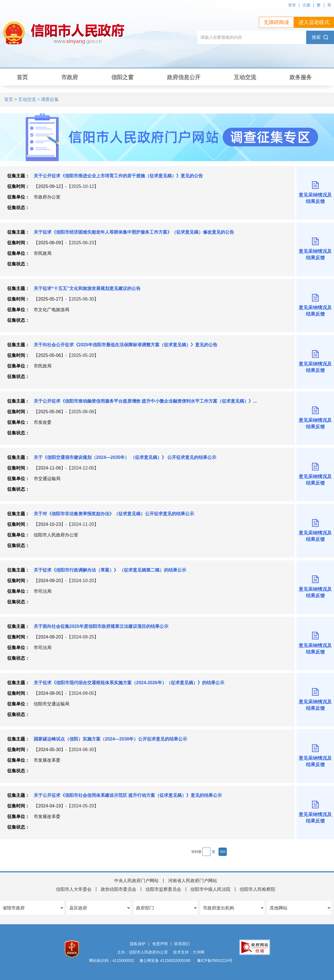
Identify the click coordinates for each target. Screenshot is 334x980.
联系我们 (182, 944)
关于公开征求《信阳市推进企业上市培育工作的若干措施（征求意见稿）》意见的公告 (118, 176)
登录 (292, 5)
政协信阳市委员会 (119, 889)
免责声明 (160, 944)
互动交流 (245, 77)
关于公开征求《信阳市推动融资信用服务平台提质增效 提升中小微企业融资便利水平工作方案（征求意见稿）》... (145, 401)
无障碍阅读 (276, 22)
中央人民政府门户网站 (136, 881)
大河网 (198, 952)
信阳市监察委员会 (163, 889)
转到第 (197, 852)
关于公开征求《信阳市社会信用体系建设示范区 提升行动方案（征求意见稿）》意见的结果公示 (128, 795)
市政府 (70, 77)
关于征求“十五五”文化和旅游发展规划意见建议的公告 (87, 288)
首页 (22, 77)
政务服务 (301, 77)
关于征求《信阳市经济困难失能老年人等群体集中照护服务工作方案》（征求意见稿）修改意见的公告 (134, 232)
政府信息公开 (184, 77)
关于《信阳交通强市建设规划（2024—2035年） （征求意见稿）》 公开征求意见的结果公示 (125, 457)
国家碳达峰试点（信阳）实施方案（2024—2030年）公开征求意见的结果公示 (110, 739)
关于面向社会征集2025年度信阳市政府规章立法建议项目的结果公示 (101, 626)
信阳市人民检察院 (257, 889)
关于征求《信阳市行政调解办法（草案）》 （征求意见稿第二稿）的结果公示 (110, 570)
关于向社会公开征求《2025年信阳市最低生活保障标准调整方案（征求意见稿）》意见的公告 (126, 345)
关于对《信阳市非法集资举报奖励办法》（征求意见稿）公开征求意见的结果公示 (114, 514)
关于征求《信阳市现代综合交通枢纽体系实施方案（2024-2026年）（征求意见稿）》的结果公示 (129, 683)
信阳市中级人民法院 (210, 889)
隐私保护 (138, 944)
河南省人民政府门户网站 (193, 881)
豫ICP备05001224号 (214, 960)
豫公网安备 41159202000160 (165, 960)
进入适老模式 (314, 22)
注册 (306, 5)
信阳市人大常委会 (74, 889)
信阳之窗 (122, 77)
